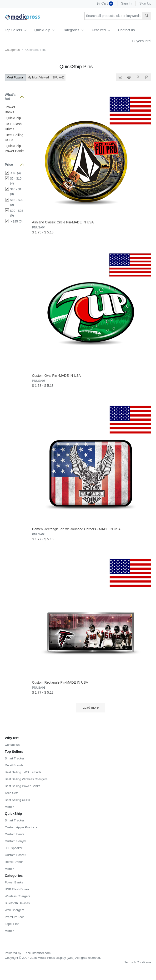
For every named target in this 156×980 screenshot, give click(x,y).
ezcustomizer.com (38, 953)
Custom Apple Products (21, 827)
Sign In (126, 3)
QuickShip (45, 30)
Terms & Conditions (138, 962)
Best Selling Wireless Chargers (26, 779)
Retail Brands (14, 765)
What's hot (10, 97)
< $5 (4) (15, 173)
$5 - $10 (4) (16, 181)
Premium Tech (15, 917)
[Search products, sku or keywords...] (113, 16)
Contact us (126, 30)
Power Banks (14, 882)
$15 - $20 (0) (17, 202)
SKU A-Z (58, 77)
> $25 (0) (16, 221)
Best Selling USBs (17, 800)
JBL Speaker (14, 848)
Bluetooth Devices (17, 903)
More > (10, 807)
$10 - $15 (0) (17, 192)
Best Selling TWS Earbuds (23, 772)
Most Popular (15, 77)
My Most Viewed (38, 77)
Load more (91, 707)
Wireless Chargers (18, 896)
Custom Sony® (15, 841)
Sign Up (145, 3)
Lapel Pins (12, 924)
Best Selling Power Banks (23, 786)
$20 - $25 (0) (17, 213)
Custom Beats (15, 834)
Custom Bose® (15, 855)
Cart (105, 3)
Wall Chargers (15, 910)
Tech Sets (12, 793)
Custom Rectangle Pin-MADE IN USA (60, 682)
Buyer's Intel (142, 41)
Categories (73, 30)
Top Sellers (16, 30)
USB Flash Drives (17, 889)
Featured (101, 30)
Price (9, 165)
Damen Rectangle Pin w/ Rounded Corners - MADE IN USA (76, 529)
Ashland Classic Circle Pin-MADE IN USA (63, 222)
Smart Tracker (15, 758)
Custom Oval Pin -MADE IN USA (57, 376)
